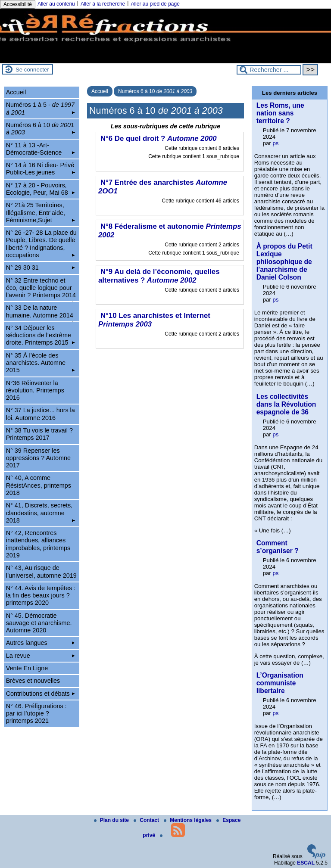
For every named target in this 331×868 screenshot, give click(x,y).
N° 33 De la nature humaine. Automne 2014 (41, 313)
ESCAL (306, 863)
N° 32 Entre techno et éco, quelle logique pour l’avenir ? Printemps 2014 (41, 289)
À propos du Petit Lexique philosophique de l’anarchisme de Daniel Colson (284, 262)
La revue (41, 656)
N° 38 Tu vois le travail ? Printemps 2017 (39, 434)
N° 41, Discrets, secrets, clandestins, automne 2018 (41, 513)
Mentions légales (188, 820)
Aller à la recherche (103, 4)
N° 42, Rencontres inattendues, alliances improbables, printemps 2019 (38, 544)
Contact (147, 820)
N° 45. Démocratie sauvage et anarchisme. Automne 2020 (39, 623)
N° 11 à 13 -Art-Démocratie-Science (41, 149)
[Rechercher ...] (269, 70)
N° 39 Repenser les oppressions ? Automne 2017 (38, 458)
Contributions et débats (41, 694)
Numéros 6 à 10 (155, 91)
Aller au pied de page (155, 4)
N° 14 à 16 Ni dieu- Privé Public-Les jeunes (41, 169)
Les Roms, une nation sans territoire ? (280, 113)
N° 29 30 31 (41, 268)
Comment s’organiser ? (278, 547)
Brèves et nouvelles (33, 681)
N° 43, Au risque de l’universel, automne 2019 (41, 571)
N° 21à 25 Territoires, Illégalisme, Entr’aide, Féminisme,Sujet (41, 213)
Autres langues (41, 643)
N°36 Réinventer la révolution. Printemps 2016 (35, 390)
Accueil (100, 91)
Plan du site (112, 820)
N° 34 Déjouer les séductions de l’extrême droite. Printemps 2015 (41, 335)
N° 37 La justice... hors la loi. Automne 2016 (41, 414)
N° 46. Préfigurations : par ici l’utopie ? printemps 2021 (36, 714)
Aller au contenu (56, 4)
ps (275, 143)
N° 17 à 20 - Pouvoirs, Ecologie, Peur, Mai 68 (41, 189)
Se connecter (32, 70)
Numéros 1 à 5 (41, 108)
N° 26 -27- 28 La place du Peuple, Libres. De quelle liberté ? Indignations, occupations (41, 244)
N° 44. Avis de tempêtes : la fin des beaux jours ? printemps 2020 (41, 596)
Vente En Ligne (27, 668)
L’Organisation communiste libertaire (280, 683)
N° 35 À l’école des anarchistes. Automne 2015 (41, 363)
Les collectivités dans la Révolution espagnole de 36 (286, 404)
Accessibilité (18, 4)
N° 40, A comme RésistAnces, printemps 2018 (39, 485)
